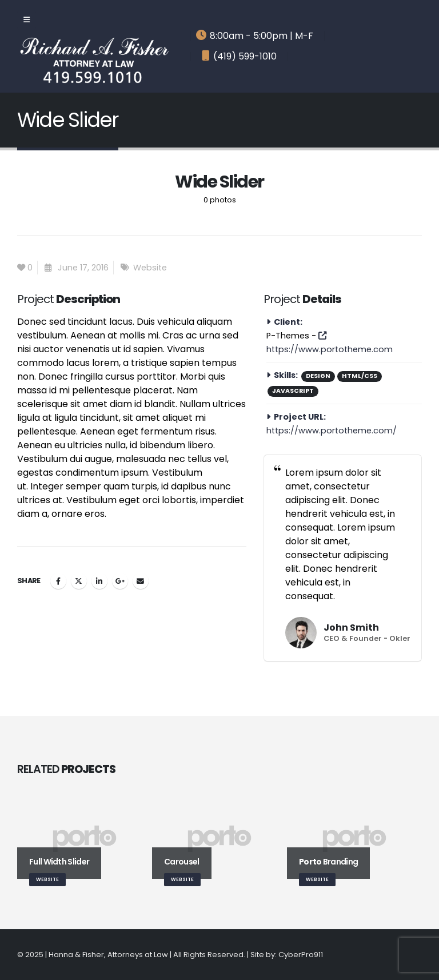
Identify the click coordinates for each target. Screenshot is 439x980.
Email (141, 581)
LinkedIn (99, 581)
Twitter (79, 581)
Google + (120, 581)
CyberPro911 (301, 955)
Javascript (293, 391)
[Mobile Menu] (27, 20)
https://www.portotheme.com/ (332, 431)
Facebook (58, 581)
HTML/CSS (360, 376)
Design (318, 376)
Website (150, 268)
